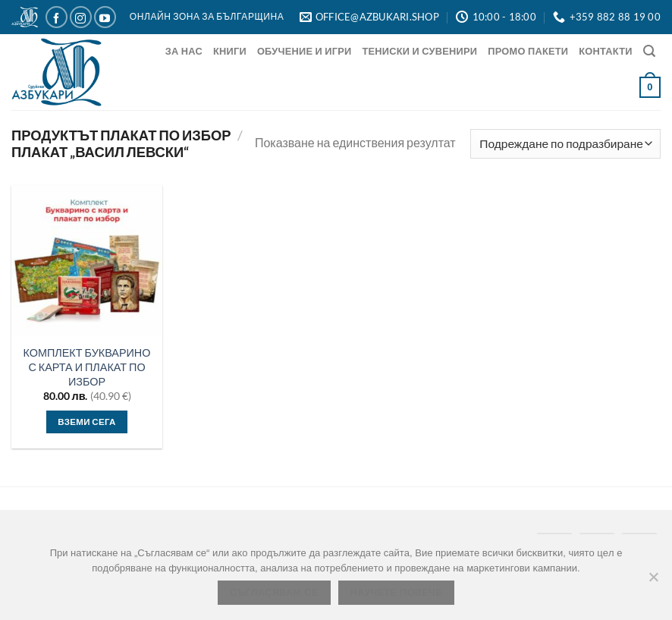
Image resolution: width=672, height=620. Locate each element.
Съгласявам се (274, 593)
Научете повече (396, 593)
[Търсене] (649, 51)
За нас (184, 51)
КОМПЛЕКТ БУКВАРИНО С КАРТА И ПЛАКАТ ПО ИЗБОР (87, 367)
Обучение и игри (305, 51)
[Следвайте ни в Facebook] (57, 17)
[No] (653, 581)
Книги (230, 51)
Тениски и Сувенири (419, 51)
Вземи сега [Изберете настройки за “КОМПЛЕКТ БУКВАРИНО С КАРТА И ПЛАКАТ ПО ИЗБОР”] (87, 422)
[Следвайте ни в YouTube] (105, 17)
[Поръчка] (565, 144)
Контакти (605, 51)
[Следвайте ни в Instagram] (81, 17)
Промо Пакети (528, 51)
